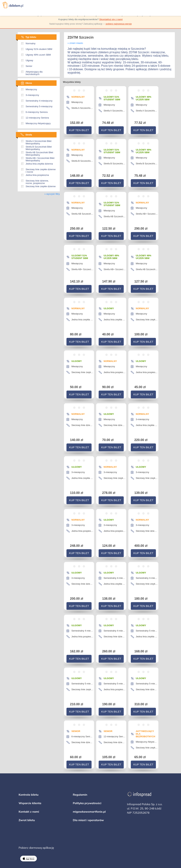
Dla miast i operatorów (88, 791)
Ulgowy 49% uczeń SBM (38, 55)
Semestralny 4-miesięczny (39, 101)
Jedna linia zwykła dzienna (39, 164)
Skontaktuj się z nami (111, 19)
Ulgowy (29, 60)
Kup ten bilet (79, 129)
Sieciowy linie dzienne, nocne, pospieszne (37, 181)
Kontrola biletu (28, 765)
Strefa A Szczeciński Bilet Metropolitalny (39, 141)
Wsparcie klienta (30, 774)
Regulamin (80, 765)
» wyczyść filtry (52, 194)
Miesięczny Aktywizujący (38, 123)
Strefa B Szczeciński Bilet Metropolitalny (39, 147)
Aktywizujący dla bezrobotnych (34, 72)
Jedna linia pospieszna (37, 175)
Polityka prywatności (87, 774)
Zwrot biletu (27, 791)
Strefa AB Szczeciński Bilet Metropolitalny (39, 152)
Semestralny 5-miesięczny (39, 106)
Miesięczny (31, 90)
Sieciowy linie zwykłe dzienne (41, 186)
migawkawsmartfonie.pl (89, 782)
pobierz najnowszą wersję (119, 24)
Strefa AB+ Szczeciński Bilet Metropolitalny (40, 158)
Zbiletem (13, 5)
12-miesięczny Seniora (37, 118)
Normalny (31, 44)
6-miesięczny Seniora (37, 112)
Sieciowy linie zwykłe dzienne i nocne (41, 169)
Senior (29, 66)
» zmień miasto (75, 43)
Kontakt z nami (29, 782)
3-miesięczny (32, 95)
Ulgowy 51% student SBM (39, 49)
